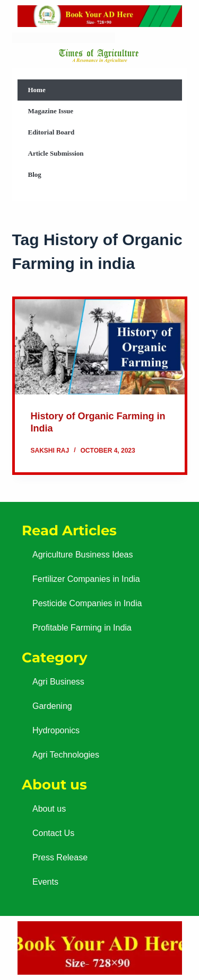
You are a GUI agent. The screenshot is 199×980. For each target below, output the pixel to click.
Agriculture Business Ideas (83, 555)
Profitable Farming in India (82, 628)
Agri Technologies (66, 755)
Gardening (52, 706)
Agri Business (58, 682)
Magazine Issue (51, 111)
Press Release (60, 857)
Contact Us (53, 833)
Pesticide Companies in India (87, 603)
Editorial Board (51, 132)
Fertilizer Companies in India (86, 579)
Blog (35, 174)
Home (37, 90)
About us (49, 809)
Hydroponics (56, 730)
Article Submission (56, 153)
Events (45, 882)
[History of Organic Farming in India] (100, 347)
